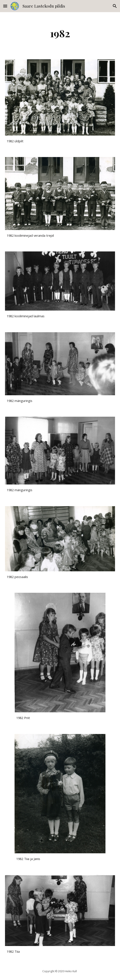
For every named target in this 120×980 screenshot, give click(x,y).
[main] (60, 33)
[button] (5, 6)
